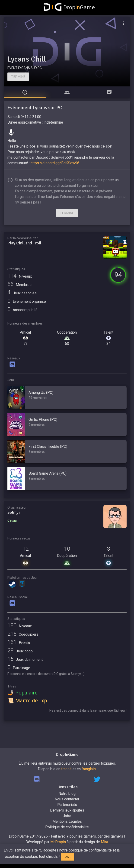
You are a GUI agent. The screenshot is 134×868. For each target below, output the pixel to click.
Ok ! (68, 857)
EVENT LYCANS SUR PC (25, 68)
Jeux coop (20, 651)
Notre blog (67, 794)
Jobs (67, 816)
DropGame (69, 7)
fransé (66, 769)
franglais (89, 769)
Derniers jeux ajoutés (67, 810)
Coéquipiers (23, 634)
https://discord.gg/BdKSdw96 (55, 163)
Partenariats (67, 805)
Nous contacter (67, 799)
